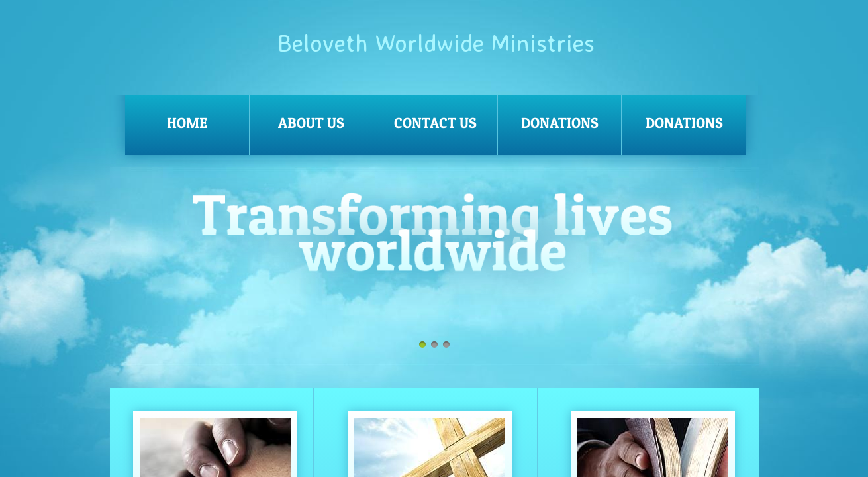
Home (187, 123)
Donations (560, 123)
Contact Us (435, 123)
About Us (311, 123)
